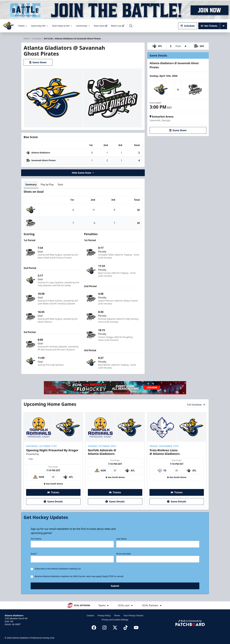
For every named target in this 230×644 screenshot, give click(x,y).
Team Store (101, 26)
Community (83, 26)
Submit (115, 586)
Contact (90, 615)
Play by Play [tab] (47, 184)
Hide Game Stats (83, 173)
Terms (117, 615)
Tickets (23, 26)
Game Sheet (38, 62)
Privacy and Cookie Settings (115, 620)
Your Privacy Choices (133, 615)
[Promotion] (115, 10)
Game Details (53, 501)
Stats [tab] (60, 184)
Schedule (188, 26)
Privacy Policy (104, 615)
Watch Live (118, 26)
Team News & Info (62, 26)
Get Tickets (209, 26)
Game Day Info (40, 26)
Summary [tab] (31, 184)
